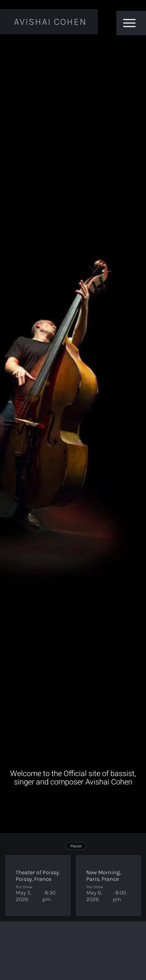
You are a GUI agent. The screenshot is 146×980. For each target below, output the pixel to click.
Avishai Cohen (50, 22)
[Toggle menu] (129, 23)
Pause (76, 846)
